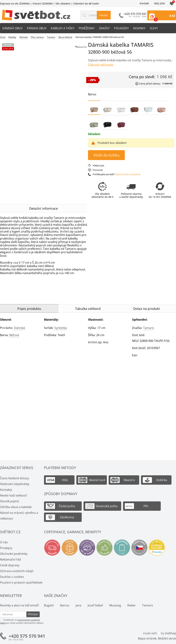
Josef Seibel (95, 605)
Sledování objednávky (15, 484)
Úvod (3, 37)
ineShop (170, 633)
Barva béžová (65, 37)
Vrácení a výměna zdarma (70, 548)
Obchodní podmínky (14, 554)
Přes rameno (37, 37)
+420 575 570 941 (27, 636)
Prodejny (6, 548)
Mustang (115, 605)
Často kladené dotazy (14, 478)
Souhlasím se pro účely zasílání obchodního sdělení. (22, 621)
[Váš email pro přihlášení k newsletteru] (13, 614)
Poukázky (121, 28)
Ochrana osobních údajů (17, 571)
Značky (104, 28)
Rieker (132, 605)
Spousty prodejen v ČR (122, 548)
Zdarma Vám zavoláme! (128, 174)
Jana (78, 605)
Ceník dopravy (10, 565)
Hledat (104, 15)
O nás (4, 542)
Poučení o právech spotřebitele (21, 582)
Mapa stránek (147, 638)
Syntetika (61, 328)
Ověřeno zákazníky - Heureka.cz (157, 548)
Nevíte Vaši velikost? (14, 495)
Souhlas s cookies (12, 577)
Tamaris (149, 328)
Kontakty (6, 490)
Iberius (65, 605)
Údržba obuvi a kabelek (16, 507)
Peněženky (87, 28)
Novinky (139, 28)
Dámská (19, 328)
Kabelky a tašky (63, 28)
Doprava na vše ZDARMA (15, 4)
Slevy (154, 28)
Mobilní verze (167, 638)
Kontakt (144, 4)
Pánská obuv (37, 28)
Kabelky (12, 37)
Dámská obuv (12, 28)
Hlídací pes (98, 165)
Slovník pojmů (10, 501)
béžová (14, 335)
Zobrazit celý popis (101, 65)
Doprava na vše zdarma (52, 548)
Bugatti (49, 605)
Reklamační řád (10, 559)
